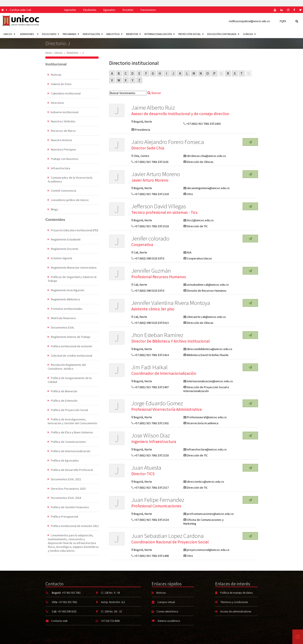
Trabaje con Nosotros (63, 159)
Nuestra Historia (60, 140)
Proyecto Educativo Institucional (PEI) (73, 230)
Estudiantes (90, 10)
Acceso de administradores (236, 611)
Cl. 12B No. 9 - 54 (110, 593)
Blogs (53, 209)
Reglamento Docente (63, 249)
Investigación (93, 34)
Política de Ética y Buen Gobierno (70, 432)
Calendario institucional (64, 93)
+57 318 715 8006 (110, 621)
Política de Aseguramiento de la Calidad (70, 380)
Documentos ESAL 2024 (64, 498)
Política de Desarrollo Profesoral (70, 470)
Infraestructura (59, 168)
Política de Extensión (63, 401)
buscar (154, 93)
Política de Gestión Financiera (68, 507)
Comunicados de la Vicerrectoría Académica (70, 179)
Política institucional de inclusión (70, 346)
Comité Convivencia (62, 191)
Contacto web (59, 621)
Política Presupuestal (63, 517)
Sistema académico (169, 621)
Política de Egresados (63, 460)
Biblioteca (114, 34)
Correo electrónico (167, 611)
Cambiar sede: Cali (20, 10)
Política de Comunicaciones (67, 442)
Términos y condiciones (234, 602)
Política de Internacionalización (69, 451)
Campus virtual (166, 602)
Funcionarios (148, 10)
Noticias (55, 75)
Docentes (128, 10)
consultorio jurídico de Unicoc (68, 200)
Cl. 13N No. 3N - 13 (111, 611)
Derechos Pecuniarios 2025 (67, 489)
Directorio (72, 53)
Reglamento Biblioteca (64, 299)
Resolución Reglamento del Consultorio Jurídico (67, 367)
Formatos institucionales (65, 309)
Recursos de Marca (62, 131)
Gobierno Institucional (63, 112)
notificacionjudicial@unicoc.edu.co (249, 21)
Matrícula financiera (62, 318)
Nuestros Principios (62, 149)
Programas (71, 34)
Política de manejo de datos (236, 593)
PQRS (283, 21)
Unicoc (59, 53)
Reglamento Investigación (66, 290)
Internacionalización (159, 34)
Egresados (109, 10)
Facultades (51, 34)
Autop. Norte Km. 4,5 (113, 602)
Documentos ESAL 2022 (64, 479)
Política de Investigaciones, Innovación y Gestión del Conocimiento (72, 421)
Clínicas (249, 34)
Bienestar (133, 34)
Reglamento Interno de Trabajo (69, 337)
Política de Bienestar (63, 391)
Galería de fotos (60, 84)
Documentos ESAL (61, 327)
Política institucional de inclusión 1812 (73, 526)
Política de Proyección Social (68, 410)
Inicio (49, 53)
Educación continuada (223, 34)
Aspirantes (70, 10)
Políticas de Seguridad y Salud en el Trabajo (72, 279)
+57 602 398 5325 (67, 611)
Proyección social (191, 34)
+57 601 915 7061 (71, 593)
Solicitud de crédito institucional (70, 356)
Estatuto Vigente (60, 258)
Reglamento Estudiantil (64, 239)
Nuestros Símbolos (62, 121)
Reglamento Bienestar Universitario (72, 268)
